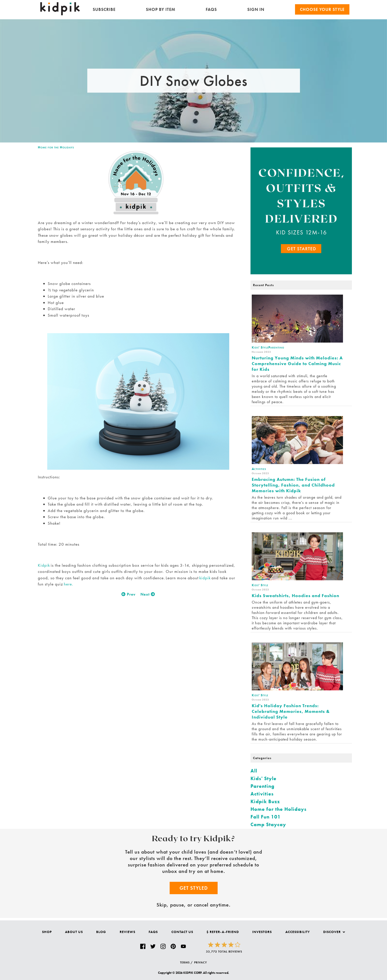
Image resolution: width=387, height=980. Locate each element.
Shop (47, 932)
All (254, 771)
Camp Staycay (268, 824)
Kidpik (44, 565)
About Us (74, 932)
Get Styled (194, 888)
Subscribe (104, 9)
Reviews (127, 932)
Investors (262, 932)
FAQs (211, 9)
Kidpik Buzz (265, 801)
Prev (128, 594)
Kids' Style (263, 778)
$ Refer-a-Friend (223, 932)
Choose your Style (322, 9)
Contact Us (182, 932)
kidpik (205, 578)
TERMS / (186, 962)
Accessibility (298, 932)
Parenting (262, 786)
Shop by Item (161, 9)
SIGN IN (256, 9)
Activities (262, 794)
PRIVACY (201, 962)
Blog (101, 932)
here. (68, 584)
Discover (334, 932)
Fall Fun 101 (266, 817)
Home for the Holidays (56, 147)
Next (148, 594)
